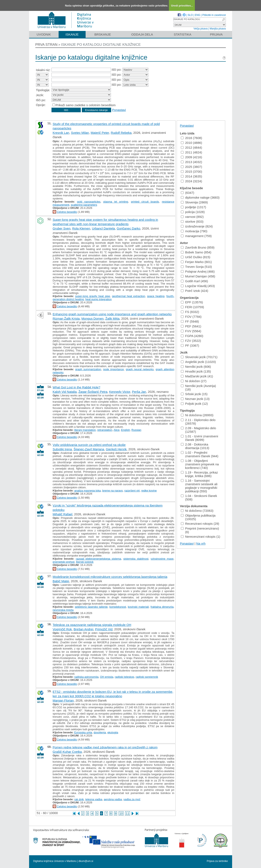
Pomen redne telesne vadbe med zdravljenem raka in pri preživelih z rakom (105, 747)
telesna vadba (94, 799)
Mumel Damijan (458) (198, 276)
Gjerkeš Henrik (116, 449)
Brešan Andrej (84, 629)
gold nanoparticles (89, 202)
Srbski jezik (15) (194, 394)
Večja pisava (201, 29)
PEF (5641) (191, 326)
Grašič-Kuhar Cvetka (67, 752)
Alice (117, 430)
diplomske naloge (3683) (200, 197)
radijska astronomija (86, 677)
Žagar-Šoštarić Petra (93, 392)
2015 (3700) (192, 172)
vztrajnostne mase (162, 559)
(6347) (188, 193)
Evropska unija (83, 732)
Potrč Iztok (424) (195, 291)
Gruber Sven (62, 228)
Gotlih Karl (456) (194, 281)
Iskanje (72, 34)
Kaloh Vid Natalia (65, 392)
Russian (136, 430)
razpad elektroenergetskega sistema (98, 559)
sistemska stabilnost (136, 559)
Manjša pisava (218, 29)
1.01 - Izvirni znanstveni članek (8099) (200, 438)
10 (121, 813)
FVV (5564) (191, 331)
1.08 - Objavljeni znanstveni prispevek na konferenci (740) (200, 464)
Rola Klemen (81, 228)
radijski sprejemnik (147, 677)
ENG (198, 15)
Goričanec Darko (129, 228)
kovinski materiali (138, 607)
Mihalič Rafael (63, 514)
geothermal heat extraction (129, 296)
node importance (113, 369)
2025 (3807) (192, 167)
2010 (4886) (192, 143)
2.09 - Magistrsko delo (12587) (199, 430)
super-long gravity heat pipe (93, 296)
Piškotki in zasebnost (214, 15)
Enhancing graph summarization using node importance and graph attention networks (112, 314)
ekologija (113, 732)
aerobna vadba (113, 799)
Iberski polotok (85, 562)
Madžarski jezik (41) (197, 376)
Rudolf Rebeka (121, 133)
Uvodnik (44, 34)
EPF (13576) (192, 302)
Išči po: (41, 100)
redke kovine (149, 491)
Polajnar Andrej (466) (198, 271)
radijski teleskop (124, 677)
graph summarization (88, 369)
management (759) (196, 236)
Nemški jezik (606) (196, 367)
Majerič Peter (100, 133)
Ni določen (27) (194, 381)
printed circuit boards (145, 202)
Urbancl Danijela (103, 228)
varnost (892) (192, 217)
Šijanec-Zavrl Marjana (89, 449)
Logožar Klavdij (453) (198, 286)
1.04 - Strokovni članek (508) (199, 498)
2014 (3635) (192, 176)
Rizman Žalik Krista (66, 318)
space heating (156, 296)
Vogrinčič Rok (62, 629)
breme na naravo (113, 491)
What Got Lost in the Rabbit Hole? (77, 387)
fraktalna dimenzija (162, 607)
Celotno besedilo (67, 212)
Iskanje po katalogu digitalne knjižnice (101, 45)
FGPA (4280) (192, 336)
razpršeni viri (132, 491)
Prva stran (46, 45)
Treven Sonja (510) (196, 267)
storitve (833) (192, 221)
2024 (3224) (192, 181)
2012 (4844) (192, 147)
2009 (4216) (192, 157)
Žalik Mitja (112, 318)
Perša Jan (139, 392)
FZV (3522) (191, 341)
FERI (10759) (192, 307)
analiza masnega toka (87, 491)
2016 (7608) (192, 138)
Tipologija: (43, 90)
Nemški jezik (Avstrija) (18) (198, 388)
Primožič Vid (104, 629)
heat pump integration (99, 299)
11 (128, 813)
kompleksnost (118, 607)
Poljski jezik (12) (194, 404)
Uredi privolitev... (182, 6)
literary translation (85, 430)
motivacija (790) (194, 231)
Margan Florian (63, 700)
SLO (190, 15)
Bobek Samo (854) (196, 252)
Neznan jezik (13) (195, 399)
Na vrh (201, 543)
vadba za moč (132, 799)
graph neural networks (140, 369)
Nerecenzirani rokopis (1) (201, 537)
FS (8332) (190, 312)
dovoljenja (100, 732)
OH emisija (107, 677)
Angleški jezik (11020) (198, 362)
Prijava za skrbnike (217, 861)
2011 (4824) (192, 152)
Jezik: (40, 95)
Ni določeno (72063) (197, 511)
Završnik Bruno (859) (198, 247)
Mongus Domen (93, 318)
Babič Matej (61, 581)
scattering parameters (84, 205)
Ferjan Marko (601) (196, 262)
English (125, 430)
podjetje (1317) (193, 207)
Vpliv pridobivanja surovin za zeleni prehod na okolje (89, 445)
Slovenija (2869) (194, 202)
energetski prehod (64, 562)
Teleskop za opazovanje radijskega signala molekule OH (92, 625)
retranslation (105, 430)
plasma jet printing (116, 202)
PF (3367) (190, 345)
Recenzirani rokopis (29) (200, 524)
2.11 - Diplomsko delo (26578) (198, 422)
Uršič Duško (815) (196, 257)
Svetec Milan (80, 133)
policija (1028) (193, 212)
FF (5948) (190, 321)
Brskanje (103, 34)
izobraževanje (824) (197, 226)
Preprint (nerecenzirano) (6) (200, 530)
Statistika (183, 34)
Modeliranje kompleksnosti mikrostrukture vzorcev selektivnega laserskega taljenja (110, 577)
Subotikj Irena (62, 449)
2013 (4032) (192, 162)
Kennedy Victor (120, 392)
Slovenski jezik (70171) (199, 357)
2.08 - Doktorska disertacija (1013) (195, 446)
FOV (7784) (191, 317)
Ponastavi (119, 110)
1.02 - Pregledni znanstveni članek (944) (200, 454)
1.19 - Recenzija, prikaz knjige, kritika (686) (199, 474)
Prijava (216, 34)
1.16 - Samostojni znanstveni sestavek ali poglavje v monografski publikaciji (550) (199, 486)
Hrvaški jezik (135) (196, 371)
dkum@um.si (86, 861)
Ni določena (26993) (197, 415)
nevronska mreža (63, 610)
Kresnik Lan (61, 133)
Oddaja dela (142, 34)
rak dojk (79, 799)
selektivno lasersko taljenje (91, 607)
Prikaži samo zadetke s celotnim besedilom (86, 105)
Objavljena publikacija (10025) (198, 517)
